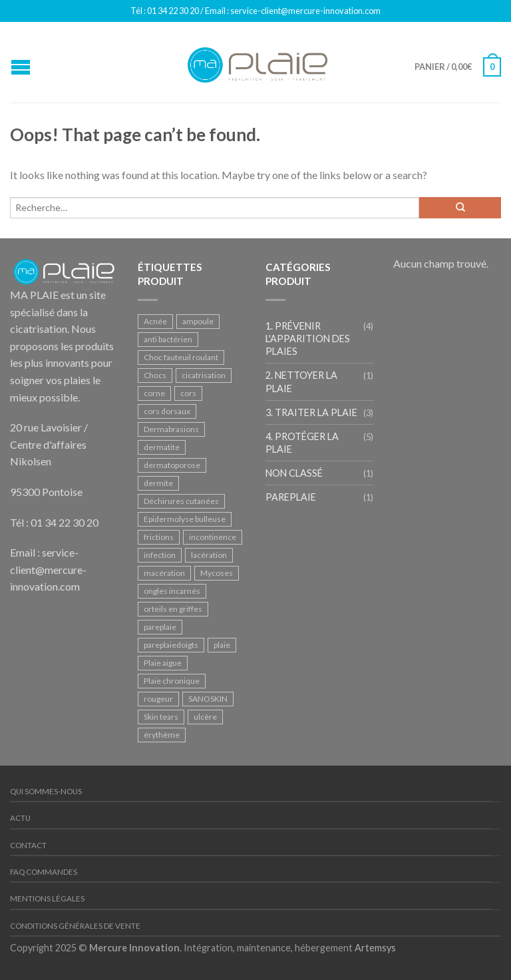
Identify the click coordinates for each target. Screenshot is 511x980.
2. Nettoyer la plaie (301, 381)
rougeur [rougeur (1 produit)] (158, 699)
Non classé (294, 473)
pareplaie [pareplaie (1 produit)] (160, 627)
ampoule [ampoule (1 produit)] (198, 321)
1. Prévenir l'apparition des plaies (308, 339)
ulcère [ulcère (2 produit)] (205, 717)
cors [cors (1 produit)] (188, 393)
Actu (20, 818)
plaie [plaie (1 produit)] (222, 645)
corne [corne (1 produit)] (154, 393)
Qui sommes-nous (46, 791)
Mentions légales (47, 898)
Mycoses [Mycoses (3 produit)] (217, 573)
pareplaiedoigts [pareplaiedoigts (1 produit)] (171, 645)
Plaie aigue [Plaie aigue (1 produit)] (163, 663)
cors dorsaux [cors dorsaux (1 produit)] (167, 411)
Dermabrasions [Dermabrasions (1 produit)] (171, 429)
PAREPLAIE (291, 497)
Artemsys (375, 948)
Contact (28, 845)
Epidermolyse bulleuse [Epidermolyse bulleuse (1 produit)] (185, 519)
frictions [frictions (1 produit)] (159, 537)
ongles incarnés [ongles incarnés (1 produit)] (172, 591)
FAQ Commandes (44, 872)
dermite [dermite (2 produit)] (158, 483)
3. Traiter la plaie (311, 412)
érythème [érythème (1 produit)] (162, 735)
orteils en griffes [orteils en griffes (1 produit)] (173, 609)
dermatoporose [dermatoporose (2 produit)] (172, 465)
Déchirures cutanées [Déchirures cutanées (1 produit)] (181, 501)
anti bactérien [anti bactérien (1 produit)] (168, 339)
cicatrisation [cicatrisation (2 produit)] (204, 375)
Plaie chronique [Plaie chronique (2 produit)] (172, 681)
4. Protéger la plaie (302, 443)
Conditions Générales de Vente (75, 926)
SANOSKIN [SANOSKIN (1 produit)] (208, 699)
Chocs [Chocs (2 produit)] (155, 375)
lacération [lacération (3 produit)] (209, 555)
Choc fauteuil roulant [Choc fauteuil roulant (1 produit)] (181, 357)
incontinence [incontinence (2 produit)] (213, 537)
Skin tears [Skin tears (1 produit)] (161, 717)
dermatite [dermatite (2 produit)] (162, 447)
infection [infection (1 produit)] (160, 555)
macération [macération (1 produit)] (164, 573)
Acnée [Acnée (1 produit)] (155, 321)
